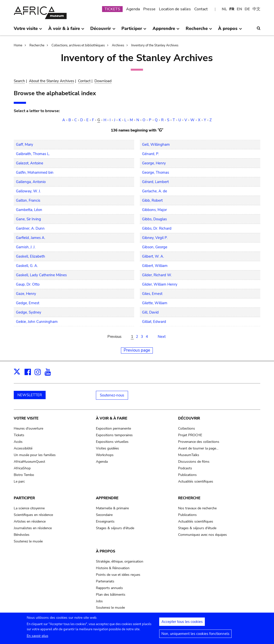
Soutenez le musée (28, 541)
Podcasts (185, 468)
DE (247, 9)
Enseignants (105, 521)
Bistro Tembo (24, 475)
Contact (201, 9)
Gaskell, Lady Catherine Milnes (41, 275)
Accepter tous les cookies (182, 624)
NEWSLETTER (30, 395)
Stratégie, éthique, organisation (120, 561)
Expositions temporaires (114, 435)
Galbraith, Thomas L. (33, 154)
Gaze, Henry (26, 294)
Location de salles (175, 9)
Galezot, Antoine (30, 163)
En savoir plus (38, 638)
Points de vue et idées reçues (118, 575)
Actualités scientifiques (196, 481)
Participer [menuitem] (134, 30)
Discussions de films (194, 462)
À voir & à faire (112, 418)
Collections (187, 428)
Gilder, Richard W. (157, 275)
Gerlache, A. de (155, 191)
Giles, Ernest (152, 294)
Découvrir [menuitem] (103, 30)
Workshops (105, 455)
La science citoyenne (29, 508)
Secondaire (104, 515)
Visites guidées (107, 448)
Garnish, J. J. (26, 247)
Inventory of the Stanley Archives (155, 45)
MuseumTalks (189, 455)
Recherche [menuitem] (199, 30)
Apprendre (107, 498)
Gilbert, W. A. (153, 256)
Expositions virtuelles (112, 442)
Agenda (133, 9)
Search (19, 81)
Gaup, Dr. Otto (28, 284)
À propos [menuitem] (230, 30)
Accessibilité (23, 448)
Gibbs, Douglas (154, 219)
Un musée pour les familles (35, 455)
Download (103, 81)
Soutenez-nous (112, 395)
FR (232, 9)
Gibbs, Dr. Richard (157, 228)
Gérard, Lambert (155, 182)
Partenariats (105, 581)
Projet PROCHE (190, 435)
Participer (24, 498)
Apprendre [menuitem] (166, 30)
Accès (18, 442)
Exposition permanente (113, 428)
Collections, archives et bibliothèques (78, 45)
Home (18, 45)
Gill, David (150, 312)
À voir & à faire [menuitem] (66, 30)
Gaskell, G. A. (27, 266)
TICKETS (112, 9)
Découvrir (189, 418)
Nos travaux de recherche (197, 508)
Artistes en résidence (30, 521)
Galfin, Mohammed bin (35, 172)
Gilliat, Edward (154, 322)
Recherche (37, 45)
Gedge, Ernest (28, 303)
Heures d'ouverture (28, 428)
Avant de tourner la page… (198, 448)
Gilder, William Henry (160, 284)
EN (239, 9)
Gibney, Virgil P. (155, 238)
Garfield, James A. (31, 238)
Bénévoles (22, 535)
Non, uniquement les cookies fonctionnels (195, 636)
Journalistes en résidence (33, 528)
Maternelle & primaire (112, 508)
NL (224, 9)
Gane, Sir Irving (28, 219)
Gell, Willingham (156, 145)
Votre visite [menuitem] (28, 30)
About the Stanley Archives (52, 81)
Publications (187, 475)
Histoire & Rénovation (113, 568)
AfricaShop (22, 468)
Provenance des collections (199, 442)
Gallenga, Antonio (31, 182)
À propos (106, 551)
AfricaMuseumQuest (29, 462)
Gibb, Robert (152, 200)
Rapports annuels (109, 588)
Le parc (19, 481)
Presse (149, 9)
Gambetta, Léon (29, 210)
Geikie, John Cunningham (37, 322)
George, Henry (154, 163)
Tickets (19, 435)
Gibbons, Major (154, 210)
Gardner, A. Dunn (30, 228)
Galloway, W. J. (28, 191)
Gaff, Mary (25, 145)
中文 (256, 9)
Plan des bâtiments (111, 595)
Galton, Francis (28, 200)
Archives (118, 45)
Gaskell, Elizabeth (31, 256)
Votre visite (26, 418)
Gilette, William (155, 303)
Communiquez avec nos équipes (202, 535)
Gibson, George (155, 247)
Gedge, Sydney (29, 312)
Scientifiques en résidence (33, 515)
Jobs (99, 601)
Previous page (137, 350)
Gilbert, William (155, 266)
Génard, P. (150, 154)
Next (162, 337)
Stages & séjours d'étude (115, 528)
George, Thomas (156, 172)
